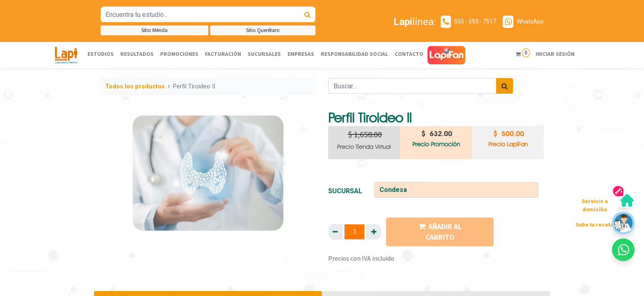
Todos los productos (135, 87)
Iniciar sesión (553, 54)
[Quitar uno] (335, 232)
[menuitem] (101, 54)
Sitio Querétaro (263, 30)
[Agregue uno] (374, 232)
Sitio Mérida (154, 30)
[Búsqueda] (307, 14)
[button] (623, 250)
